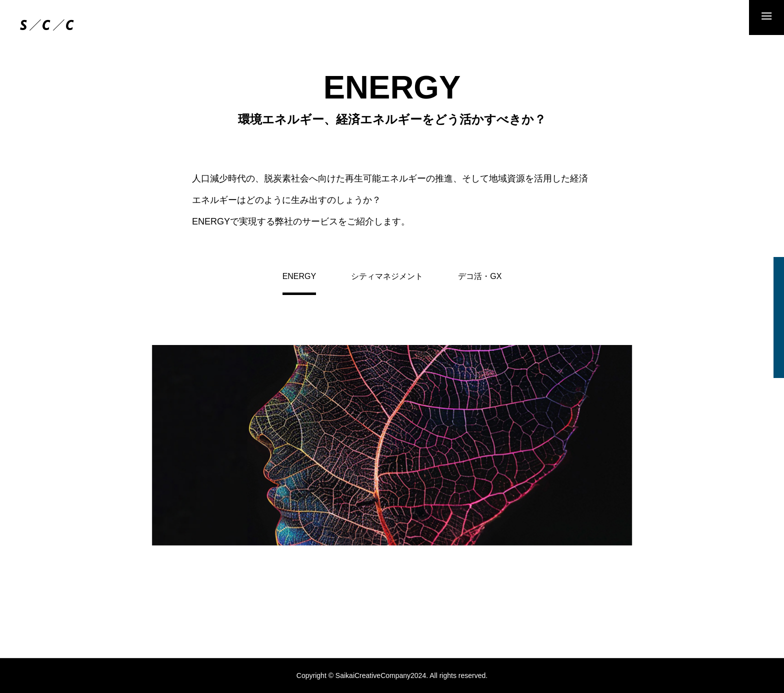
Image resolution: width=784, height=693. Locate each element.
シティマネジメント (387, 276)
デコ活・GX (480, 276)
